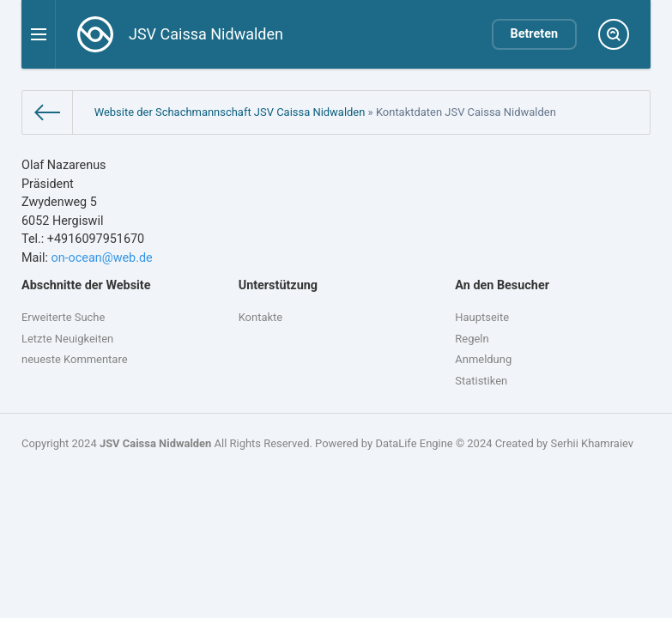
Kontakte (260, 317)
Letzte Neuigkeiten (67, 339)
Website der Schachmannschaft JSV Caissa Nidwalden (230, 112)
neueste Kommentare (75, 359)
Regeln (472, 339)
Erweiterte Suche (63, 317)
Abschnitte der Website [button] (86, 285)
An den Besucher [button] (502, 285)
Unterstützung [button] (278, 285)
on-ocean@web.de (101, 258)
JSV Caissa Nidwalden (155, 443)
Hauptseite (482, 317)
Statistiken (481, 381)
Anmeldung (483, 359)
